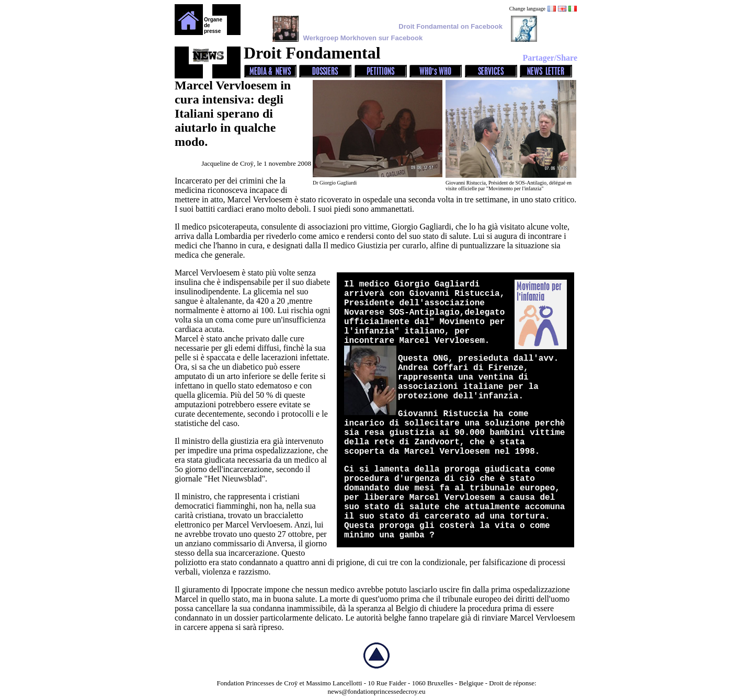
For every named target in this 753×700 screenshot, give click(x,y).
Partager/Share (550, 58)
